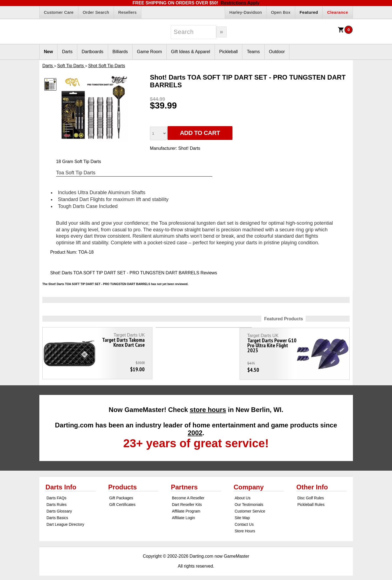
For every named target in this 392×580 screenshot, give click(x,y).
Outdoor (277, 52)
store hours (208, 406)
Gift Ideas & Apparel (191, 52)
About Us (243, 494)
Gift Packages (121, 494)
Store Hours (245, 527)
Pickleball (229, 52)
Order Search (96, 12)
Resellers (128, 12)
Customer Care (59, 12)
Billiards (120, 52)
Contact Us (244, 520)
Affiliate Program (186, 507)
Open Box (281, 12)
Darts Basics (57, 514)
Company (249, 483)
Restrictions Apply (240, 3)
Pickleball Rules (311, 500)
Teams (253, 52)
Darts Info (61, 483)
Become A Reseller (188, 494)
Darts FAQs (56, 494)
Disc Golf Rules (311, 494)
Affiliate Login (183, 514)
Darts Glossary (59, 507)
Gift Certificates (122, 500)
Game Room (150, 52)
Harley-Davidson (246, 12)
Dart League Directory (65, 520)
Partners (184, 483)
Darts (67, 52)
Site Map (242, 514)
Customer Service (250, 507)
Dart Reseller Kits (187, 500)
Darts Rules (57, 500)
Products (122, 483)
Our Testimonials (249, 500)
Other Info (312, 483)
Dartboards (93, 52)
